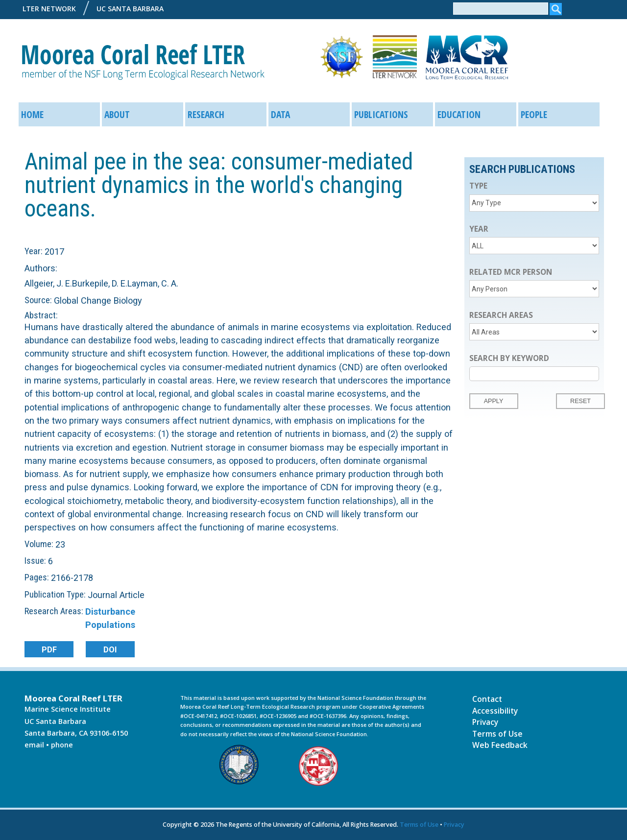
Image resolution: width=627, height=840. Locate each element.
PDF (49, 649)
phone (62, 745)
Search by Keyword (509, 358)
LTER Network (49, 9)
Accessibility (495, 710)
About (117, 114)
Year (479, 229)
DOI (110, 649)
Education (459, 114)
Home (32, 114)
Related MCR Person (511, 272)
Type (478, 186)
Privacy (485, 721)
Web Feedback (500, 744)
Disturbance (110, 612)
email (34, 745)
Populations (110, 625)
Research (206, 114)
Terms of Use (497, 733)
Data (280, 114)
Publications (381, 114)
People (534, 114)
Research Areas (501, 315)
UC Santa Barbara (130, 9)
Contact (487, 698)
